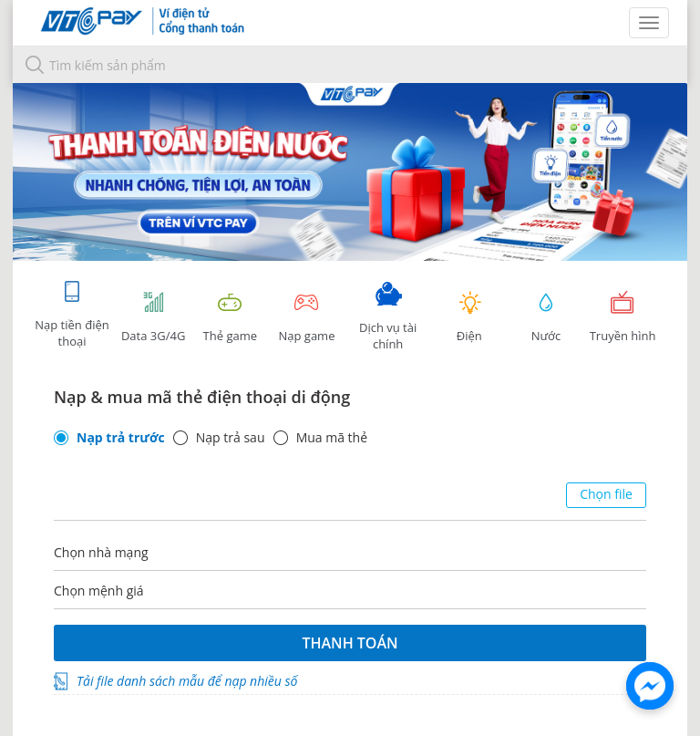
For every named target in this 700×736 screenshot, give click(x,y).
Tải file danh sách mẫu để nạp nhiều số (187, 681)
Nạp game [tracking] (306, 317)
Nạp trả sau (231, 438)
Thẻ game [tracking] (230, 317)
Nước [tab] (546, 317)
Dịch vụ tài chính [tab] (388, 317)
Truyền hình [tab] (623, 317)
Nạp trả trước (121, 438)
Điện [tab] (469, 317)
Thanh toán (350, 643)
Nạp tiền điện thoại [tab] (72, 314)
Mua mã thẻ (332, 438)
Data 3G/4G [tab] (153, 317)
